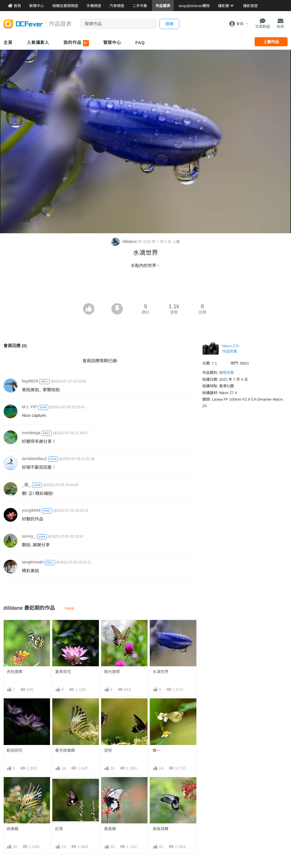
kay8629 (30, 381)
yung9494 (31, 510)
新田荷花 (14, 750)
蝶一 (157, 750)
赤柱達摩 (14, 672)
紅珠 (59, 829)
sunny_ (29, 536)
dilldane (125, 241)
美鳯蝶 (110, 829)
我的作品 (76, 43)
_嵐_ (26, 485)
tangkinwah (33, 562)
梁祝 (108, 750)
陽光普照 (112, 672)
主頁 (8, 42)
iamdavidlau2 (34, 458)
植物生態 (226, 373)
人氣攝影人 (38, 42)
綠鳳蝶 (13, 829)
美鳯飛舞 (161, 829)
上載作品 (271, 42)
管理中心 (112, 42)
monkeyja (31, 433)
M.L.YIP (29, 407)
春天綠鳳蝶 (65, 750)
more (69, 608)
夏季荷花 (63, 672)
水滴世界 (161, 672)
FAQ (140, 42)
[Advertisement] (145, 288)
